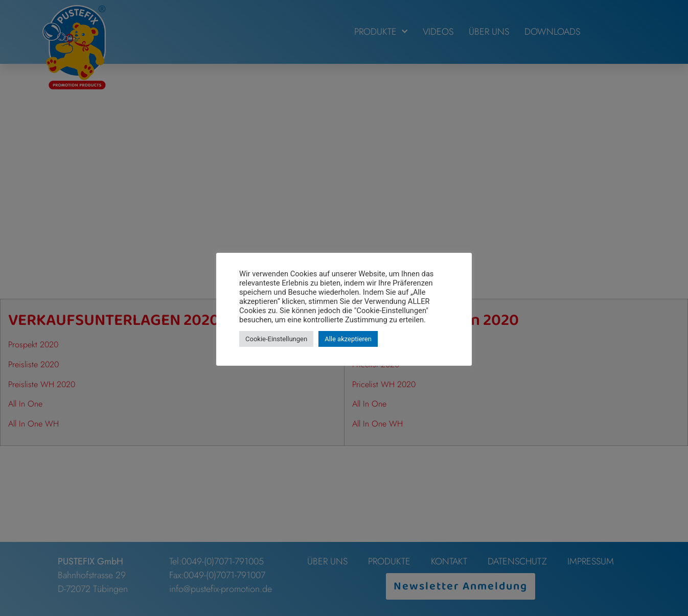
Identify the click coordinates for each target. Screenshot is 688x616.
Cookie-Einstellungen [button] (276, 339)
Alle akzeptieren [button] (348, 339)
